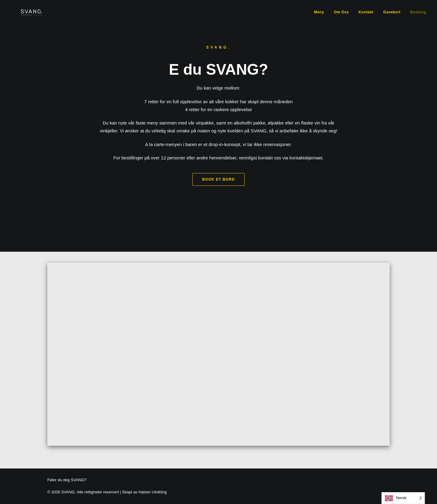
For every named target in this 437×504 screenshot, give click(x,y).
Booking (418, 17)
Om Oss (341, 17)
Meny (319, 17)
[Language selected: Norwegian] (403, 498)
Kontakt (366, 17)
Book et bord (218, 191)
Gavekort (392, 17)
